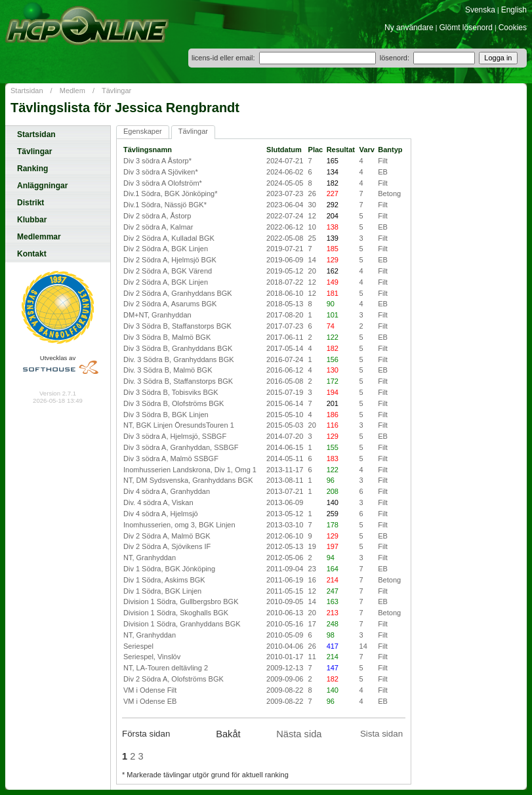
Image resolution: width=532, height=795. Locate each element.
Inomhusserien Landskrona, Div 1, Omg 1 (190, 470)
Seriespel (138, 646)
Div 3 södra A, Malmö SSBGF (171, 459)
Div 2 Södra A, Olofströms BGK (174, 679)
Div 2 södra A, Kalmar (158, 227)
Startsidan (27, 91)
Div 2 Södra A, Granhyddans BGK (178, 293)
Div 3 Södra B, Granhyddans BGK (178, 348)
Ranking (32, 169)
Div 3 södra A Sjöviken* (161, 172)
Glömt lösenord (466, 28)
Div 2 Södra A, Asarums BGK (170, 304)
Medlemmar (39, 237)
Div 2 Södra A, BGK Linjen (166, 249)
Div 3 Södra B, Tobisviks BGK (171, 392)
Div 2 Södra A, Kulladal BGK (169, 238)
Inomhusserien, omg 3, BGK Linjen (179, 525)
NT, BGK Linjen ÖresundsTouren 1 (179, 425)
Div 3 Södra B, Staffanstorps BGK (177, 326)
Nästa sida (299, 734)
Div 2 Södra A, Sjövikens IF (167, 546)
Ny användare (409, 28)
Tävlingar (116, 91)
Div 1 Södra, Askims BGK (164, 580)
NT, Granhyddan (150, 558)
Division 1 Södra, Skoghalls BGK (176, 613)
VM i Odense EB (150, 701)
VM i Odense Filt (150, 690)
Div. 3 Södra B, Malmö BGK (168, 370)
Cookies (513, 28)
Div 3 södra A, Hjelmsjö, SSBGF (175, 436)
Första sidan (146, 734)
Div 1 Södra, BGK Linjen (162, 591)
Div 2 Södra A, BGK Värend (168, 271)
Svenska (480, 10)
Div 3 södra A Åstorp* (157, 161)
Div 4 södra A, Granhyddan (167, 491)
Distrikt (31, 203)
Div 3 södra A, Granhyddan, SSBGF (181, 447)
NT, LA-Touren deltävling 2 (166, 668)
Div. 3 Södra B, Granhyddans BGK (179, 359)
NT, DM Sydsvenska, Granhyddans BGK (188, 480)
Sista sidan (381, 734)
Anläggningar (42, 186)
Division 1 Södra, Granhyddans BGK (182, 624)
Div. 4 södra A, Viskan (158, 502)
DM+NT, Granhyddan (157, 315)
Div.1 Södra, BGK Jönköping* (170, 194)
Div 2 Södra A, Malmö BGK (167, 536)
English (514, 10)
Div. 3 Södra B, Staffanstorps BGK (178, 381)
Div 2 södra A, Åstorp (157, 216)
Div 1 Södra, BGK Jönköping (169, 569)
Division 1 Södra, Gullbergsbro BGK (181, 601)
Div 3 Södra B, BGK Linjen (166, 415)
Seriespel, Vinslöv (152, 657)
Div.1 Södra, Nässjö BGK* (165, 205)
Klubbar (32, 220)
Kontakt (32, 254)
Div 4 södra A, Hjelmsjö (161, 514)
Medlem (72, 91)
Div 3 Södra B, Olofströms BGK (174, 403)
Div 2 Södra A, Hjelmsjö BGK (170, 260)
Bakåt (228, 734)
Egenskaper (143, 131)
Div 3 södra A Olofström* (163, 183)
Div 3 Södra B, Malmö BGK (167, 337)
